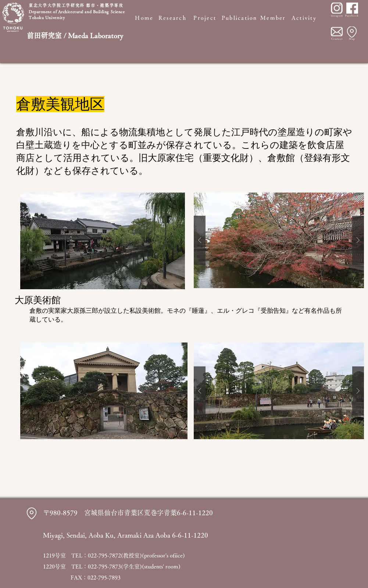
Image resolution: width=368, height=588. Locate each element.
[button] (279, 240)
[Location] (352, 32)
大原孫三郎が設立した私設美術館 (114, 311)
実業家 (58, 311)
